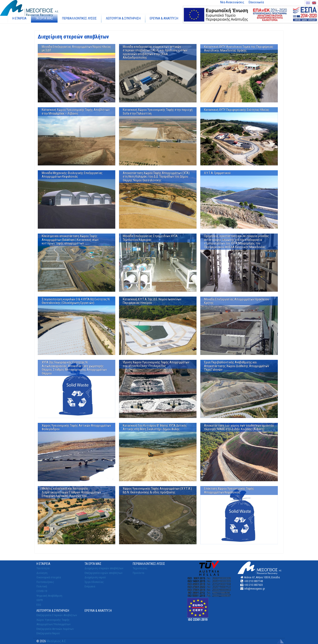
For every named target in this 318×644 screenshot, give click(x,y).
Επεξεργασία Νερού (48, 633)
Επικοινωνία (256, 2)
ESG (39, 605)
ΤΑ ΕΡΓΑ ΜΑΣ (44, 18)
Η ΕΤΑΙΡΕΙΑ (19, 18)
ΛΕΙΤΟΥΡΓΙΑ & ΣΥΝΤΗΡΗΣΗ (123, 18)
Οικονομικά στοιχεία (49, 577)
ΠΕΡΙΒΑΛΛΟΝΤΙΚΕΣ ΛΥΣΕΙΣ (79, 18)
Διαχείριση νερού (95, 577)
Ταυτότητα (43, 568)
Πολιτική (42, 586)
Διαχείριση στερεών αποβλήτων (104, 568)
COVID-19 (42, 591)
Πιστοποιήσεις (45, 582)
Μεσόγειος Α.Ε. (57, 641)
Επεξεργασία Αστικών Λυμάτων (55, 629)
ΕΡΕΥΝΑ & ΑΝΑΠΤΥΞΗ (164, 18)
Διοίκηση (42, 573)
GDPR (40, 600)
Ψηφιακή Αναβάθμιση (49, 596)
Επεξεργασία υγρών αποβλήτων (104, 573)
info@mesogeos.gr (255, 589)
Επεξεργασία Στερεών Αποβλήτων (57, 615)
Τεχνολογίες (140, 568)
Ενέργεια (90, 586)
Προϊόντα (138, 573)
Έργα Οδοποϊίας (94, 582)
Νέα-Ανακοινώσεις (232, 2)
